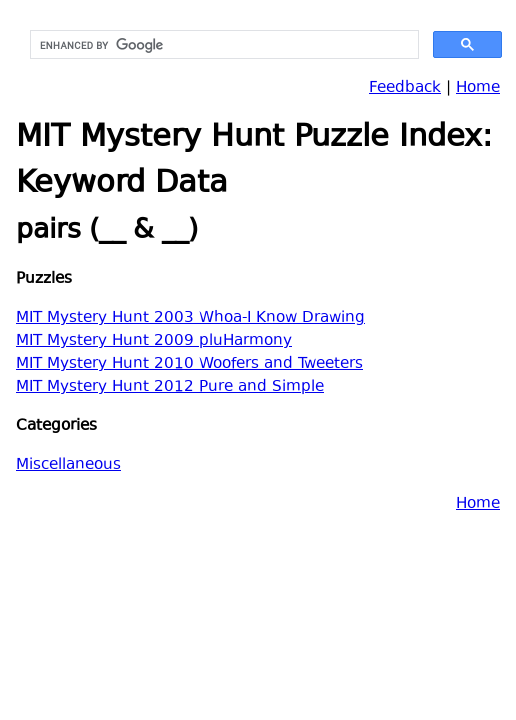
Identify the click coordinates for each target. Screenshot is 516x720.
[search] (222, 45)
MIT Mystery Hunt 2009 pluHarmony (154, 341)
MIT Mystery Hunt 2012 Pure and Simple (170, 387)
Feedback (405, 88)
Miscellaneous (68, 465)
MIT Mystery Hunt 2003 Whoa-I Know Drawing (190, 318)
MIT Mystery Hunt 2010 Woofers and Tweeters (189, 364)
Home (478, 88)
